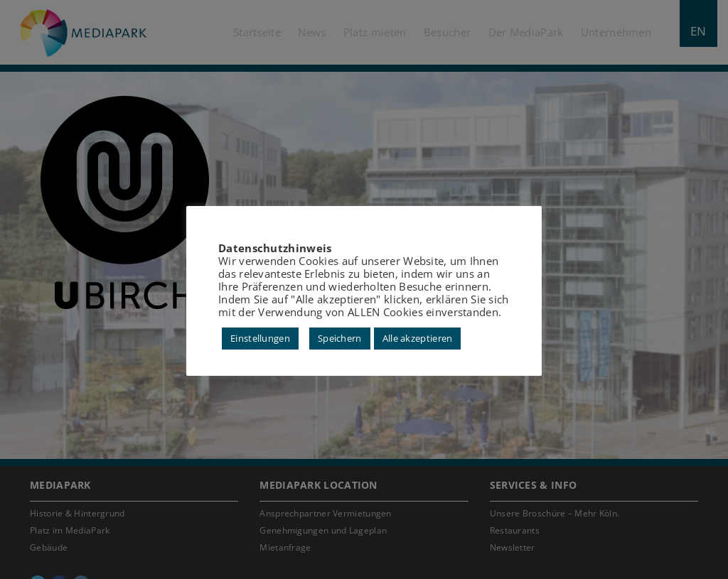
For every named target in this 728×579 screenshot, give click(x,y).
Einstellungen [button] (260, 338)
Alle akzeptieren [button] (418, 338)
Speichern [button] (340, 338)
